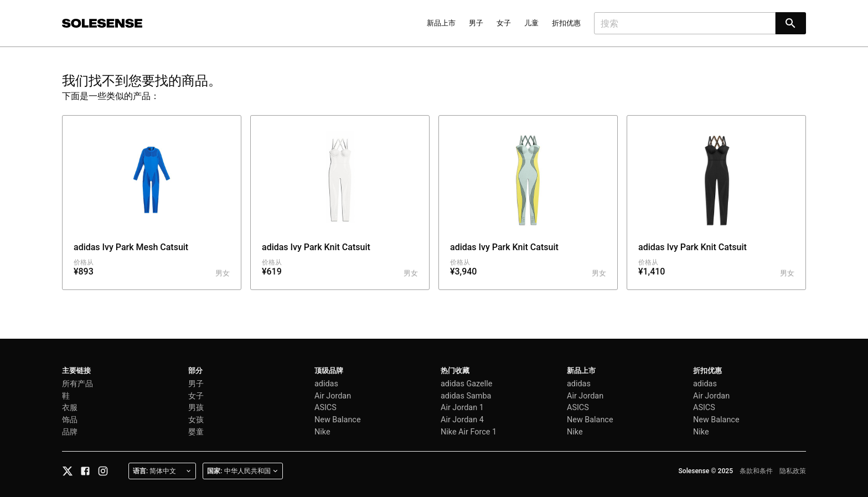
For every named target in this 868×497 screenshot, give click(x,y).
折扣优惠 (566, 23)
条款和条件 (756, 471)
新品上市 (441, 23)
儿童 (531, 23)
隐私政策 (793, 471)
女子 (504, 23)
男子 (476, 23)
